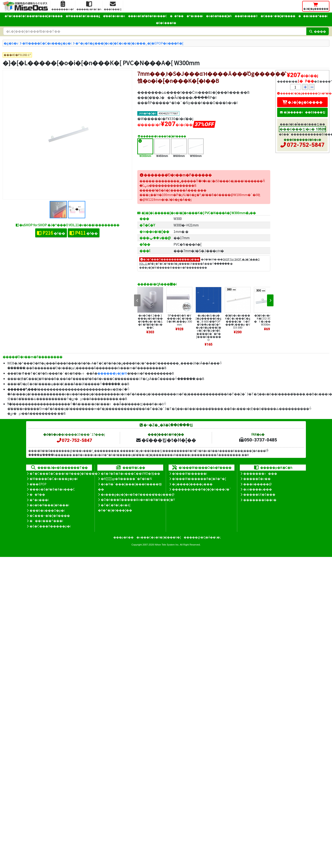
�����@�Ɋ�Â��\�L (202, 537)
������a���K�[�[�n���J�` (202, 489)
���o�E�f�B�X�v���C (147, 16)
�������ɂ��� (260, 473)
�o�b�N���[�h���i (49, 505)
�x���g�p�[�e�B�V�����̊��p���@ (138, 494)
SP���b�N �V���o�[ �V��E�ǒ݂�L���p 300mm (179, 320)
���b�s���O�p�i (47, 510)
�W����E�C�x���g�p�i (47, 43)
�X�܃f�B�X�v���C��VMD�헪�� (130, 473)
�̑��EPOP (38, 484)
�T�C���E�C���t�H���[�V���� (34, 16)
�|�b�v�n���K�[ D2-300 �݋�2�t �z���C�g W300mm (267, 320)
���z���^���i (313, 16)
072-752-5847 (306, 145)
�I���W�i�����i (190, 473)
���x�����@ (258, 484)
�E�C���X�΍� (166, 23)
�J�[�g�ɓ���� (302, 102)
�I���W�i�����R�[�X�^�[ (199, 479)
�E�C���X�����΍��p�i (50, 526)
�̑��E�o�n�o (114, 16)
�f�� (51, 233)
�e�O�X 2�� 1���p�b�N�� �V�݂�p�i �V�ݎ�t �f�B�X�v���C (150, 321)
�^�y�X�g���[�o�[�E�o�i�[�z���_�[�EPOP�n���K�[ (129, 43)
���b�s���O (246, 16)
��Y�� (177, 16)
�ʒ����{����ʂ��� (192, 484)
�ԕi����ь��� (258, 489)
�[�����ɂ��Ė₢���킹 (302, 112)
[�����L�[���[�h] (155, 31)
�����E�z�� (257, 479)
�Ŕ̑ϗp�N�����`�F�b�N (126, 479)
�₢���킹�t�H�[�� (166, 440)
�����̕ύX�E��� (259, 494)
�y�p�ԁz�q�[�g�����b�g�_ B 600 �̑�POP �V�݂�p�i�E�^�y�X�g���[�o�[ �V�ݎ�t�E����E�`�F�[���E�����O (209, 327)
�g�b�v (11, 43)
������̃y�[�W (112, 373)
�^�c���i (195, 16)
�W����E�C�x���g (83, 16)
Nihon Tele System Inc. (167, 545)
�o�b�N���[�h (219, 16)
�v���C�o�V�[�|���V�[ (159, 537)
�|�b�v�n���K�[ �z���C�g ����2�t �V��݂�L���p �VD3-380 (238, 321)
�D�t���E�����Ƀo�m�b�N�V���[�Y (138, 500)
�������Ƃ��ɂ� (260, 500)
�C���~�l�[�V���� (278, 16)
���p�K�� (123, 537)
